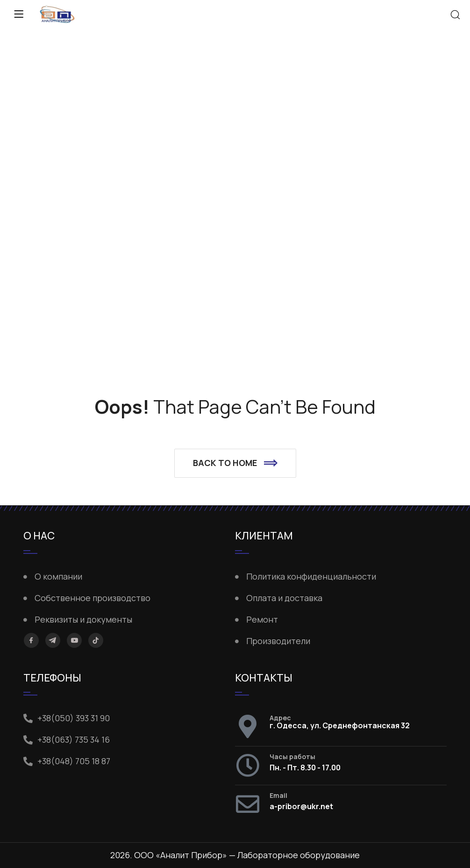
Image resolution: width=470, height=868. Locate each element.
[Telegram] (53, 640)
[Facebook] (31, 640)
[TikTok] (96, 640)
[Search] (455, 15)
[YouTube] (74, 640)
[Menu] (19, 14)
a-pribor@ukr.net (301, 806)
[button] (235, 463)
